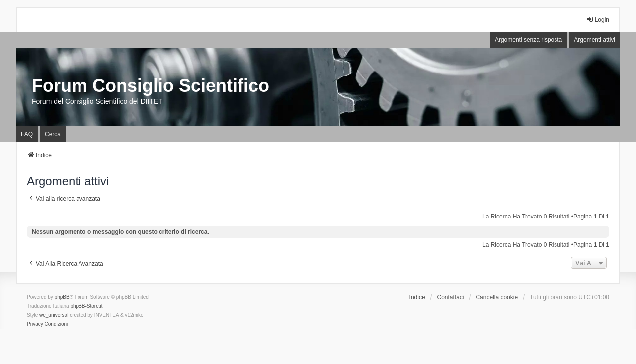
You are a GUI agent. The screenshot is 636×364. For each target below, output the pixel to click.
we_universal (54, 315)
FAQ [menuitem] (27, 134)
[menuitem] (35, 324)
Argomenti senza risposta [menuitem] (528, 40)
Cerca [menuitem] (53, 134)
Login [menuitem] (597, 20)
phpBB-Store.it (86, 306)
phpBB (62, 297)
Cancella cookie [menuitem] (497, 297)
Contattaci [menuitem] (451, 297)
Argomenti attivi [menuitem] (595, 40)
